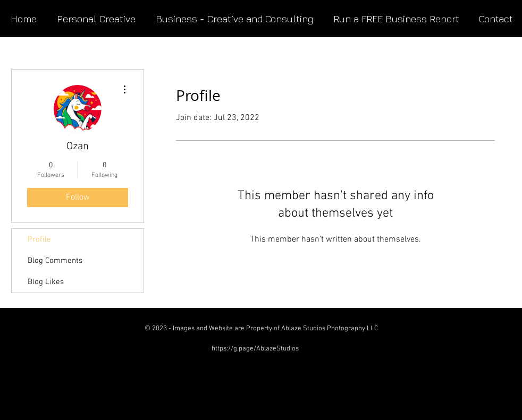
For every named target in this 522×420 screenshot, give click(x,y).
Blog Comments (55, 261)
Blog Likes (46, 282)
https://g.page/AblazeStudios (255, 349)
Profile (39, 239)
